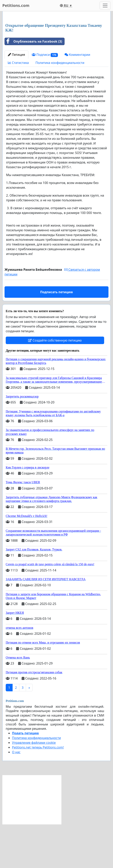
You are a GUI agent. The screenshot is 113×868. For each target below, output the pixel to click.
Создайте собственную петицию (55, 396)
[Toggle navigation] (105, 6)
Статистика (18, 118)
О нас (16, 807)
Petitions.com (16, 5)
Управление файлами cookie (34, 798)
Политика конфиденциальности (60, 118)
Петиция (16, 110)
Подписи (45, 110)
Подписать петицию (56, 347)
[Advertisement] (56, 45)
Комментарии (77, 110)
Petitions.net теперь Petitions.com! (38, 803)
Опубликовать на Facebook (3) (33, 97)
